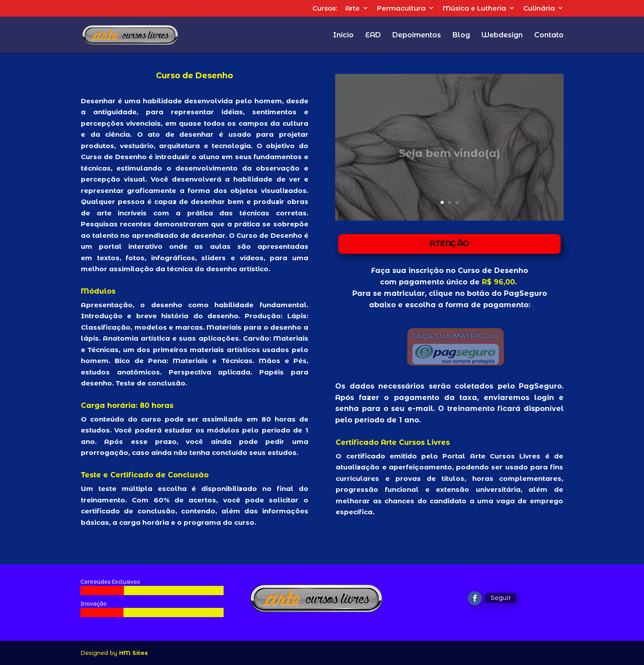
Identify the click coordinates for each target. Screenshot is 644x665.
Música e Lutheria (474, 9)
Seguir (501, 598)
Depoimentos (417, 36)
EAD (373, 36)
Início (343, 36)
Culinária (539, 9)
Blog (461, 36)
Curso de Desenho (492, 271)
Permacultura (401, 9)
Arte (353, 9)
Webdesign (502, 36)
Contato (549, 36)
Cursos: (325, 9)
